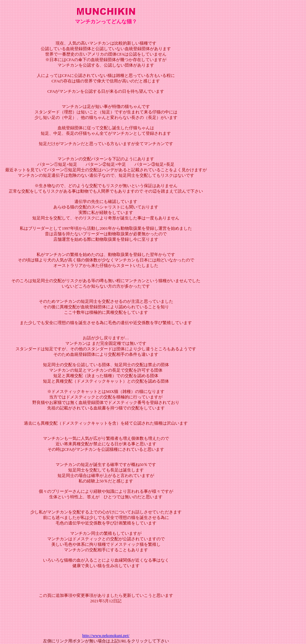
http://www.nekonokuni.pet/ (106, 635)
